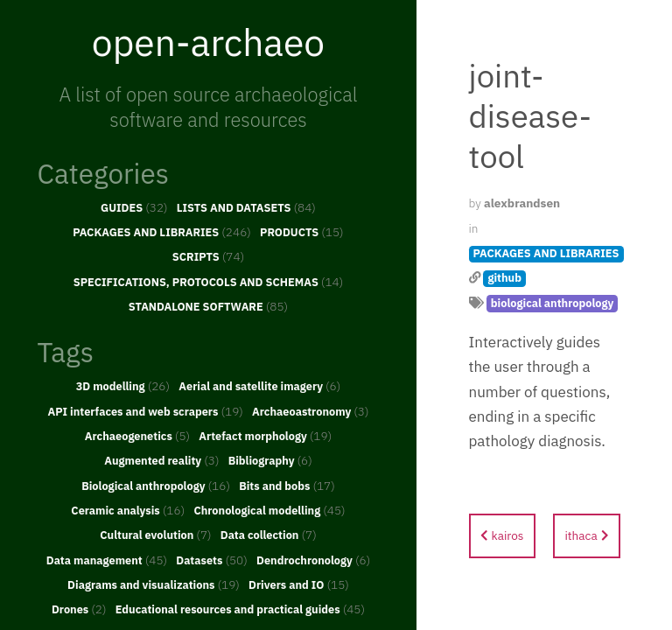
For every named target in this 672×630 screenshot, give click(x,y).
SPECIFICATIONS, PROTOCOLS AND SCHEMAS (209, 282)
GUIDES (134, 207)
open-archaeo (208, 42)
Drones (79, 609)
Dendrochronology (313, 560)
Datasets (212, 560)
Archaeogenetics (137, 436)
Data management (107, 560)
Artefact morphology (265, 436)
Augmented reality (161, 460)
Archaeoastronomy (311, 411)
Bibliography (270, 460)
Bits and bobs (287, 486)
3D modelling (123, 386)
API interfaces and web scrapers (145, 411)
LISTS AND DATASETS (246, 207)
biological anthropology (553, 303)
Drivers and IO (299, 584)
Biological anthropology (156, 486)
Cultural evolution (155, 535)
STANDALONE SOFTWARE (208, 306)
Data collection (269, 535)
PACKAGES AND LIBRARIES (162, 232)
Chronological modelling (269, 510)
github (504, 278)
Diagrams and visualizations (154, 584)
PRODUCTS (302, 232)
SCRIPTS (208, 256)
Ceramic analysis (128, 510)
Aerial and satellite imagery (259, 386)
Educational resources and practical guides (240, 609)
